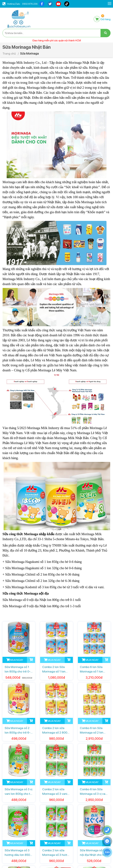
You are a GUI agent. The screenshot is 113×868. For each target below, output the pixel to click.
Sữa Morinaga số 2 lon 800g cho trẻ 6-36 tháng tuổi (18, 730)
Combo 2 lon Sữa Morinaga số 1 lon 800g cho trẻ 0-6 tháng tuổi (54, 669)
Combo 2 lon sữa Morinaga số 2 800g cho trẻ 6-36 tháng (56, 730)
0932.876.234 (30, 4)
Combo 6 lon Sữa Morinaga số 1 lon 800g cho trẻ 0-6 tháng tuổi (91, 669)
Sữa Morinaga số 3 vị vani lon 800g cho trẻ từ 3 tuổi (19, 792)
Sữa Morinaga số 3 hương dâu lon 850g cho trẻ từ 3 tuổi (18, 853)
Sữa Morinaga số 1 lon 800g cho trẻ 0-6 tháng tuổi (18, 669)
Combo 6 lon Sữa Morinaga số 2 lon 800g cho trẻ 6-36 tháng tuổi (92, 730)
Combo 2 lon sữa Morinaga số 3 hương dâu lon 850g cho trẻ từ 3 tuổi (56, 853)
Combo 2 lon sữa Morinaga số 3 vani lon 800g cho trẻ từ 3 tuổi (56, 792)
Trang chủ (9, 53)
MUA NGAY (15, 660)
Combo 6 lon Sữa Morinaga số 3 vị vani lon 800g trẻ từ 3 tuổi (94, 792)
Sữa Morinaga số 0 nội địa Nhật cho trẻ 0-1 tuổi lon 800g (93, 853)
